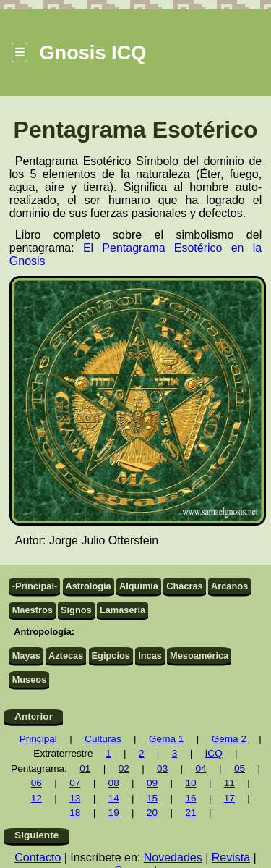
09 (152, 783)
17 (229, 798)
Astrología (88, 586)
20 (152, 813)
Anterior (34, 716)
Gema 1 (166, 739)
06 (36, 783)
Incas (150, 656)
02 (124, 768)
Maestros (33, 610)
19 (114, 813)
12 (36, 798)
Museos (30, 679)
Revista (231, 858)
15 (152, 798)
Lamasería (122, 610)
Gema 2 (229, 739)
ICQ (214, 753)
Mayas (26, 656)
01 (85, 768)
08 (114, 783)
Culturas (103, 739)
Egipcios (111, 656)
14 (114, 798)
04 (201, 768)
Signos (76, 610)
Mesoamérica (199, 656)
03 (162, 768)
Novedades (173, 858)
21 (190, 813)
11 (229, 783)
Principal (38, 739)
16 (190, 798)
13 (75, 798)
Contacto (38, 858)
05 (240, 768)
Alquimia (139, 586)
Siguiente (36, 835)
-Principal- (35, 586)
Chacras (185, 586)
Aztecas (66, 656)
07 (75, 783)
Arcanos (229, 586)
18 (75, 813)
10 (190, 783)
